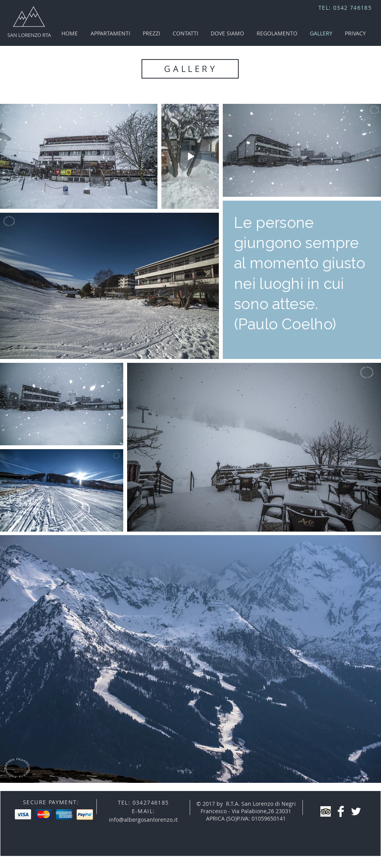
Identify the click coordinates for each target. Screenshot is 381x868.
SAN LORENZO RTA (29, 35)
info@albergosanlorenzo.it (143, 820)
